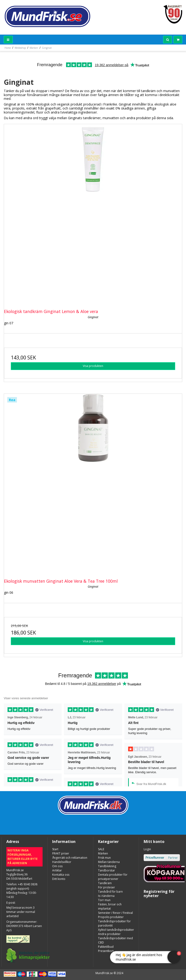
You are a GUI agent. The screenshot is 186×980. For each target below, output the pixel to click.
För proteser (107, 887)
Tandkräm (105, 883)
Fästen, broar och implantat (110, 906)
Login (147, 849)
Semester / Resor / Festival (115, 913)
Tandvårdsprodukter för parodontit (114, 923)
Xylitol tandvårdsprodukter (116, 930)
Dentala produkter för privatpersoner (113, 877)
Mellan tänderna (109, 862)
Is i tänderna (106, 896)
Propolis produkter (111, 917)
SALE (101, 849)
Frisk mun (104, 858)
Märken (103, 853)
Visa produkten (93, 366)
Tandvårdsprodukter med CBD (115, 940)
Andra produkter (109, 934)
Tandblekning (107, 866)
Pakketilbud (106, 947)
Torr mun (104, 900)
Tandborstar (107, 870)
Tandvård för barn (110, 892)
